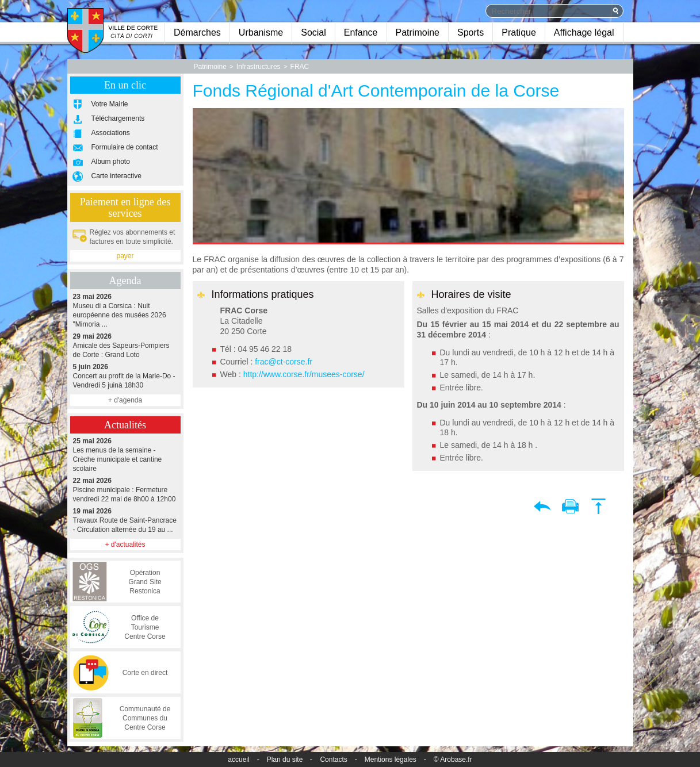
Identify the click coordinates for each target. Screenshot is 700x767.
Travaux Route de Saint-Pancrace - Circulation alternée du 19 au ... (125, 520)
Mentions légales (391, 760)
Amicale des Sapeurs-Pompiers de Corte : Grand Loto (125, 345)
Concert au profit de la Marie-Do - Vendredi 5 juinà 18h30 (125, 376)
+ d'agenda (125, 400)
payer (125, 256)
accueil (238, 760)
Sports (471, 32)
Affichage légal (584, 32)
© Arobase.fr (453, 760)
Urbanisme (261, 32)
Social (313, 32)
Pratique (519, 32)
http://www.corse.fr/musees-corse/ (304, 374)
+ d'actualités (125, 544)
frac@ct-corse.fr (284, 362)
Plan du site (285, 760)
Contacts (333, 760)
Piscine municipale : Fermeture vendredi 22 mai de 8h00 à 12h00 (125, 490)
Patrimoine (418, 32)
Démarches (197, 32)
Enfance (361, 32)
